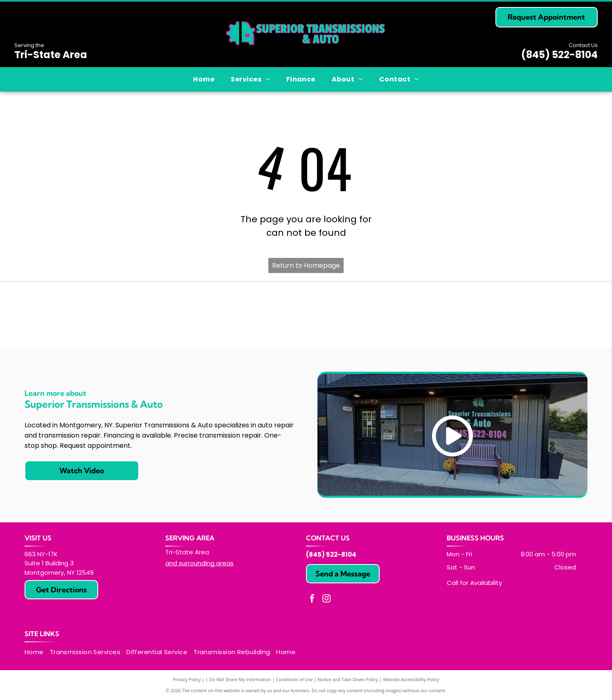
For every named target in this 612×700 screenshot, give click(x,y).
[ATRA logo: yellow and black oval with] (118, 314)
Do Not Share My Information (240, 679)
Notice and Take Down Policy (348, 679)
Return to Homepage (306, 265)
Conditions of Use (294, 679)
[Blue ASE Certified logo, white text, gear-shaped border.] (306, 314)
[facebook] (312, 600)
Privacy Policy (187, 679)
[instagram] (326, 600)
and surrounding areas (199, 563)
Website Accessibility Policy (411, 679)
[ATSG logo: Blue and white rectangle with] (494, 314)
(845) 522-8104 (559, 55)
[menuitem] (204, 79)
